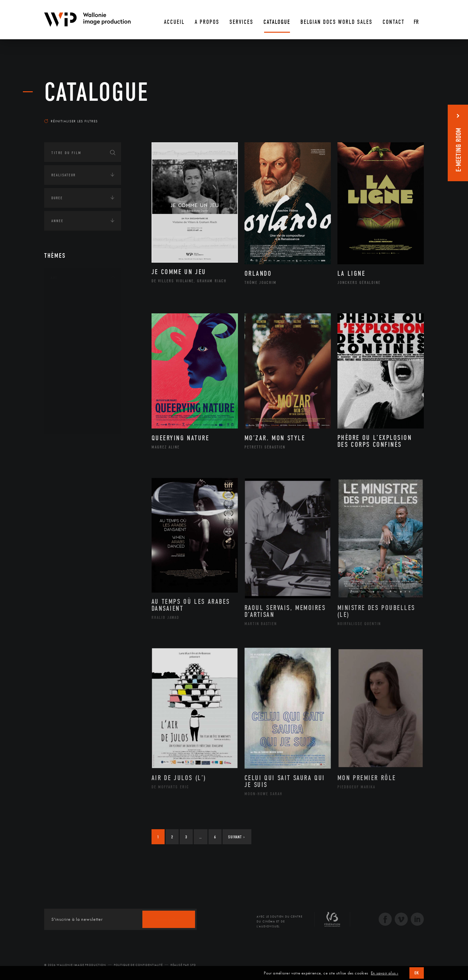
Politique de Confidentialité (138, 965)
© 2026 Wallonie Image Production (75, 965)
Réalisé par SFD (183, 965)
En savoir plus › (385, 973)
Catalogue (97, 92)
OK (417, 973)
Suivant (236, 837)
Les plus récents (407, 115)
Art (54, 278)
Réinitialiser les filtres (71, 121)
